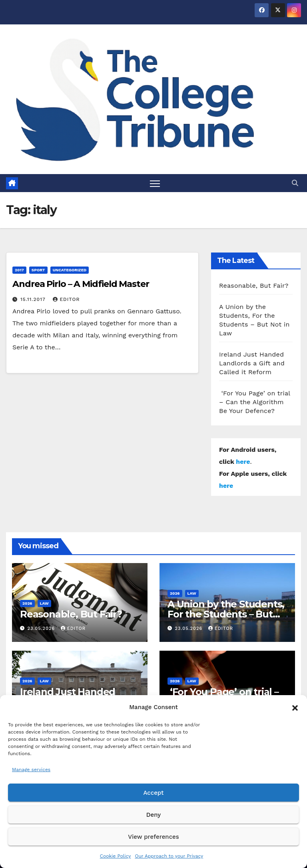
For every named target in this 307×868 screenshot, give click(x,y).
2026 (27, 603)
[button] (295, 707)
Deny (153, 815)
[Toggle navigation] (155, 183)
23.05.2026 (42, 628)
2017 (19, 270)
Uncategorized (70, 270)
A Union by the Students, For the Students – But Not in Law (226, 614)
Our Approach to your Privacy (169, 856)
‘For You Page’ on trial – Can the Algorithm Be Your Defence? (255, 402)
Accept (153, 793)
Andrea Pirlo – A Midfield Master (81, 284)
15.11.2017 (34, 299)
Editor (66, 299)
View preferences (153, 837)
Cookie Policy (116, 856)
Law (44, 603)
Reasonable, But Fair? (254, 286)
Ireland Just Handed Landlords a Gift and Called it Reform (252, 363)
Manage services (31, 770)
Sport (38, 270)
